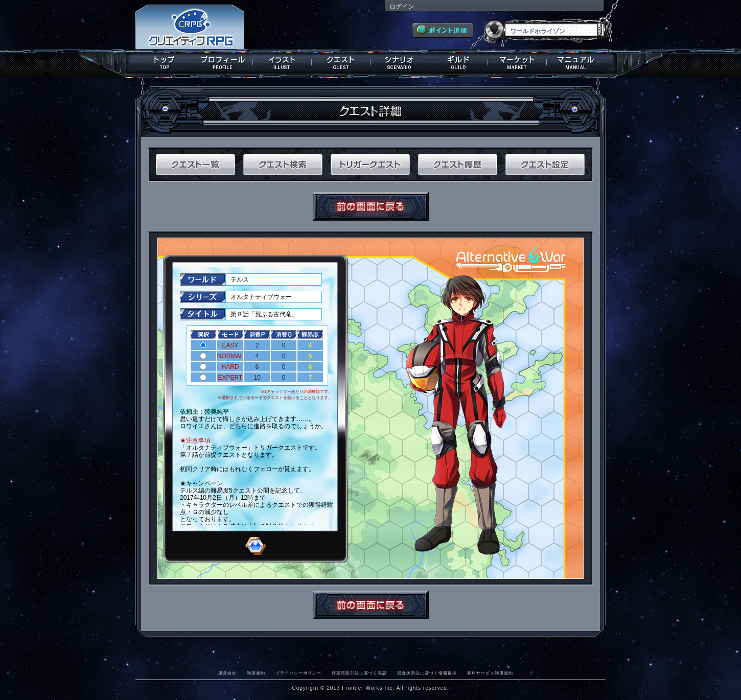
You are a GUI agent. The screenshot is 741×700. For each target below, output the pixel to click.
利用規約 (256, 673)
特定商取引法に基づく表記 (359, 673)
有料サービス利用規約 (490, 673)
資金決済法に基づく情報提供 (427, 673)
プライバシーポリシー (298, 673)
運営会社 (227, 673)
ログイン (402, 7)
